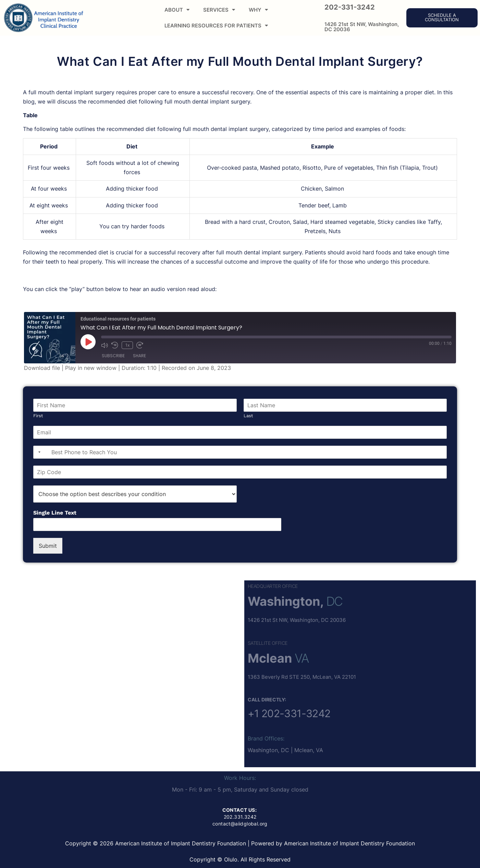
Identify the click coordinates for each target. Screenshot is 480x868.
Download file (42, 368)
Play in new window (91, 368)
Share (139, 356)
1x (127, 345)
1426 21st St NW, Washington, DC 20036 (362, 27)
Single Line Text (55, 513)
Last (248, 416)
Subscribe (113, 356)
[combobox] (38, 452)
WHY (258, 10)
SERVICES (219, 10)
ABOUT (177, 10)
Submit (48, 546)
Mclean (270, 658)
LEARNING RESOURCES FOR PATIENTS (216, 26)
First (38, 416)
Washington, (286, 601)
